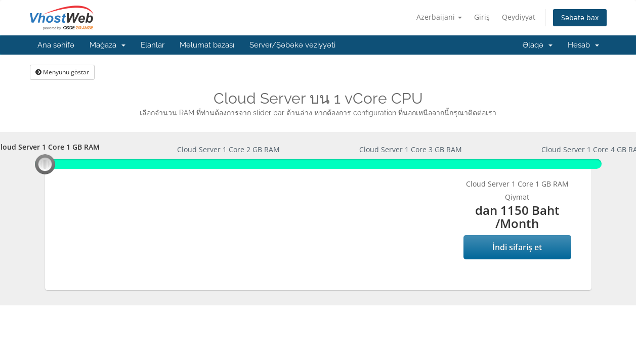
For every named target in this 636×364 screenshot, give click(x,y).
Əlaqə (538, 45)
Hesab (583, 45)
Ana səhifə (56, 45)
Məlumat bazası (207, 45)
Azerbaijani (439, 17)
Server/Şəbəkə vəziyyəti (292, 45)
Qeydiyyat (519, 17)
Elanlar (153, 45)
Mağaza (108, 45)
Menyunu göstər (62, 72)
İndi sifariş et (517, 247)
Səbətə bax (580, 17)
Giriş (482, 17)
